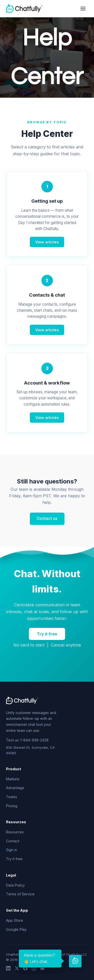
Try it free (47, 634)
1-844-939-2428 (34, 740)
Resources (15, 832)
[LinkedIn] (8, 969)
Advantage (15, 788)
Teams (12, 797)
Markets (13, 779)
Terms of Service (20, 894)
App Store (15, 920)
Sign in (12, 850)
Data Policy (15, 885)
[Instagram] (34, 969)
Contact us (47, 519)
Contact (13, 841)
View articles (47, 242)
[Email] (42, 969)
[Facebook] (25, 969)
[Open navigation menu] (83, 9)
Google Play (16, 929)
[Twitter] (17, 969)
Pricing (12, 806)
